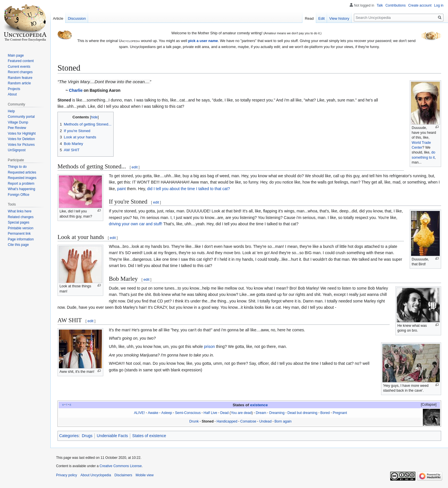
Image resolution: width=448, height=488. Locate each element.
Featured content (21, 61)
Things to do (17, 167)
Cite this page (18, 245)
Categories (69, 436)
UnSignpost (17, 150)
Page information (21, 239)
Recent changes (20, 72)
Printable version (20, 228)
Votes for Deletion (21, 139)
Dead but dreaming (303, 413)
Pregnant (340, 413)
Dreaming (277, 413)
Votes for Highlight (22, 134)
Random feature (20, 78)
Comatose (248, 421)
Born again (283, 421)
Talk (380, 5)
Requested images (22, 178)
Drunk (194, 421)
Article (58, 18)
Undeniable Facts (112, 436)
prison (209, 346)
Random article (19, 83)
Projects (14, 89)
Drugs (87, 436)
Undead (265, 421)
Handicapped (227, 421)
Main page (16, 55)
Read (309, 18)
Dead (224, 413)
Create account (420, 5)
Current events (19, 67)
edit (135, 167)
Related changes (21, 217)
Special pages (18, 222)
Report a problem (21, 184)
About (12, 94)
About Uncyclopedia (96, 475)
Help (11, 111)
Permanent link (19, 234)
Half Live (211, 413)
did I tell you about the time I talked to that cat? (189, 189)
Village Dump (18, 122)
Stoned (208, 421)
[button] (426, 405)
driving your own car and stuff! (136, 224)
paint (121, 189)
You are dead (241, 413)
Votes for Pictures (21, 145)
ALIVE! (139, 413)
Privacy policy (67, 475)
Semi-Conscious (188, 413)
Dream (261, 413)
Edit (322, 18)
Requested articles (22, 172)
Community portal (21, 117)
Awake (153, 413)
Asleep (167, 413)
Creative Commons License (121, 466)
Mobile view (145, 475)
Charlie (76, 90)
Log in (439, 5)
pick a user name (203, 41)
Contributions (396, 5)
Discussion (77, 18)
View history (339, 18)
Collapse (429, 405)
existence (259, 405)
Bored (325, 413)
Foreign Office (18, 195)
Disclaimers (123, 475)
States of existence (149, 436)
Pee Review (17, 128)
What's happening (21, 189)
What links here (20, 211)
